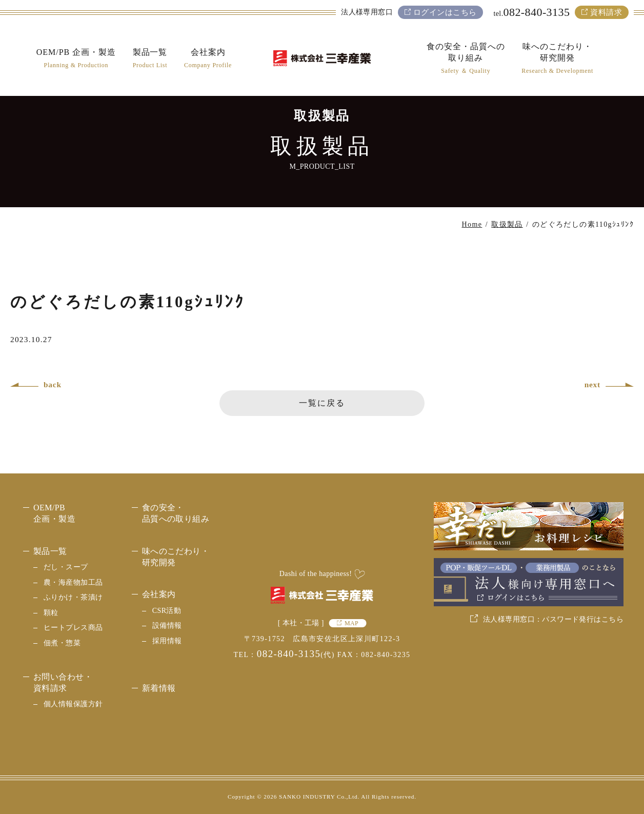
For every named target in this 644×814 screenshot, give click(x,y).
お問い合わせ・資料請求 (63, 682)
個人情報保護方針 (73, 704)
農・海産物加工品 (73, 582)
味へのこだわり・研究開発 (176, 557)
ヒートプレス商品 (73, 628)
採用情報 (167, 641)
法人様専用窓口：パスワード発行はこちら (553, 619)
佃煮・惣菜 (62, 643)
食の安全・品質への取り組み (176, 513)
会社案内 (159, 594)
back (53, 384)
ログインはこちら (445, 12)
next (592, 384)
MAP (351, 623)
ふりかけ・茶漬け (73, 597)
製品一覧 (50, 551)
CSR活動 (167, 611)
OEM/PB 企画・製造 (54, 513)
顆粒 (51, 613)
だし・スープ (66, 567)
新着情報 (159, 688)
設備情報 (167, 626)
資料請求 (606, 12)
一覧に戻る (322, 403)
